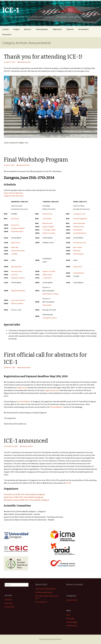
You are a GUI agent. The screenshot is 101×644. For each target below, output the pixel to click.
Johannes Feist (78, 227)
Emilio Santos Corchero (50, 294)
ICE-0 (68, 483)
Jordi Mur (14, 254)
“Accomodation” (56, 407)
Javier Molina (47, 219)
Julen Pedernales (79, 223)
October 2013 (9, 607)
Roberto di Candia (49, 233)
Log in (68, 615)
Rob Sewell (15, 219)
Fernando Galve (17, 271)
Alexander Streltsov (18, 278)
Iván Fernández (78, 254)
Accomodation (84, 29)
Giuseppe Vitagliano (18, 228)
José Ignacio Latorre (50, 318)
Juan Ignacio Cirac (79, 214)
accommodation (24, 401)
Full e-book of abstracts (13, 193)
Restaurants (7, 34)
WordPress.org (72, 626)
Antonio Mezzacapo (18, 251)
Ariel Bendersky (79, 273)
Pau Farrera (15, 225)
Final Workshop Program (36, 160)
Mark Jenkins (78, 247)
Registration (57, 29)
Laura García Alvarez (18, 300)
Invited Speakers (42, 29)
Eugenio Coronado (49, 271)
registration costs (52, 390)
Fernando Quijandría (80, 219)
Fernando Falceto (17, 231)
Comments (72, 622)
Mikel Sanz (77, 251)
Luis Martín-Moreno (80, 233)
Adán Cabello (47, 305)
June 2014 (8, 600)
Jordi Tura (14, 275)
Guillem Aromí (47, 275)
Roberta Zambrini (17, 303)
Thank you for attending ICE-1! (43, 57)
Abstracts (28, 29)
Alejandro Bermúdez (18, 291)
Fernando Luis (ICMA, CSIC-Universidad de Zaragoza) (24, 494)
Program (16, 29)
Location (6, 29)
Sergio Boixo (78, 267)
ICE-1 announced (26, 441)
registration (22, 388)
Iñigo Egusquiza (16, 267)
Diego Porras (16, 243)
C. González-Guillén (49, 230)
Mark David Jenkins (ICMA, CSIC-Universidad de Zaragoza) (26, 500)
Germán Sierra (47, 214)
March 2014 (9, 603)
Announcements (25, 62)
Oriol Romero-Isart (80, 243)
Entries (70, 618)
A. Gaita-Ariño (47, 278)
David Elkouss (78, 230)
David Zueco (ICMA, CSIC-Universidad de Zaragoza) (24, 497)
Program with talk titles (14, 196)
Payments (70, 29)
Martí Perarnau (47, 223)
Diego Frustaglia (48, 227)
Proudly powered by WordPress (51, 639)
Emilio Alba (15, 247)
